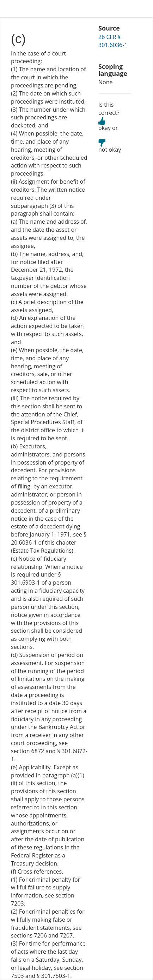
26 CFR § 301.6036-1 (113, 41)
